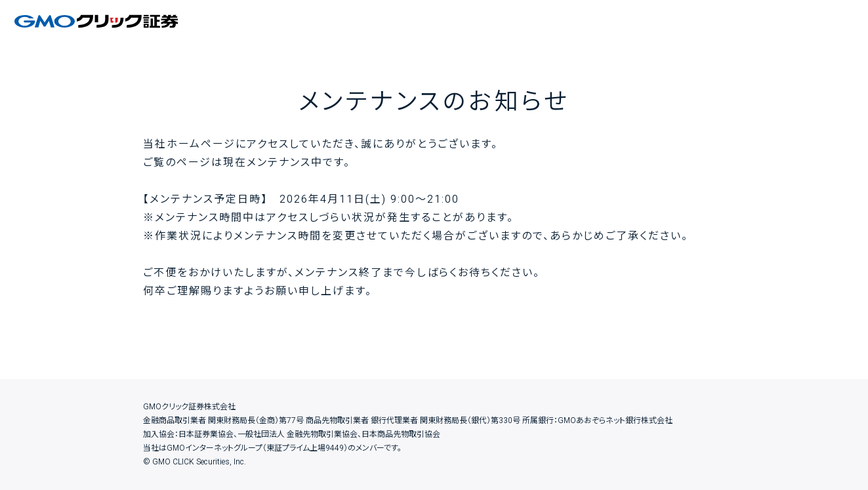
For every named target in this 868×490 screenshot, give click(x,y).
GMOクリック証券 (98, 21)
